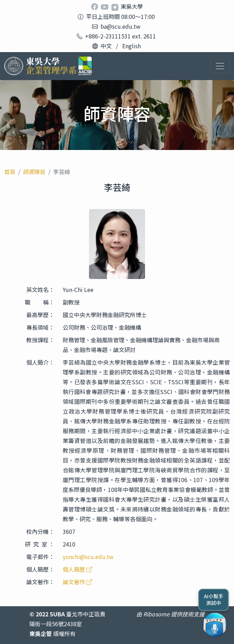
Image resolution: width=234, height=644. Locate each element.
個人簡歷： (40, 569)
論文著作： (40, 582)
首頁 (10, 172)
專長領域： (40, 327)
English (132, 46)
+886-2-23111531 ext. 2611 (121, 36)
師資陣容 (34, 172)
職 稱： (40, 302)
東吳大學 (132, 6)
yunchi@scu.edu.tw (88, 557)
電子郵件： (40, 557)
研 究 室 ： (40, 544)
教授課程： (40, 340)
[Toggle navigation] (220, 66)
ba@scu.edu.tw (121, 26)
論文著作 (77, 582)
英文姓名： (40, 289)
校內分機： (40, 531)
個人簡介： (40, 362)
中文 (106, 46)
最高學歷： (40, 315)
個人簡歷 (77, 569)
